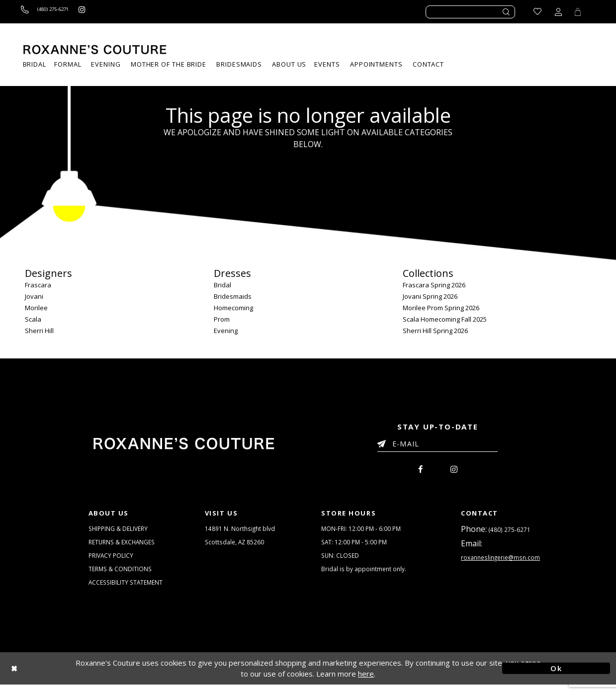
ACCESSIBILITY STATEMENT (128, 591)
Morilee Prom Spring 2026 (441, 308)
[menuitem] (327, 64)
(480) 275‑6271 (510, 532)
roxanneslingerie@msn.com (503, 562)
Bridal (222, 285)
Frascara (38, 285)
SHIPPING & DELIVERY (120, 531)
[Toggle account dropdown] (555, 12)
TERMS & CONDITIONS (121, 576)
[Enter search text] (470, 12)
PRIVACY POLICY (112, 561)
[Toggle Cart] (576, 12)
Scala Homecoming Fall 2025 (445, 319)
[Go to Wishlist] (534, 12)
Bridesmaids (233, 296)
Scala (33, 319)
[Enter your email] (438, 445)
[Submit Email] (384, 442)
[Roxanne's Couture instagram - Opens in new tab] (99, 12)
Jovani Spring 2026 (430, 296)
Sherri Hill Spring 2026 (435, 331)
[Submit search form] (507, 12)
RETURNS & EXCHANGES (125, 546)
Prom (222, 319)
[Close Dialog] (60, 678)
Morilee (36, 308)
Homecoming (233, 308)
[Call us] (53, 12)
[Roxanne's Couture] (95, 49)
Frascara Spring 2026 (434, 285)
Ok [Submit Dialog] (556, 678)
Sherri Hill (39, 331)
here (366, 683)
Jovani (34, 296)
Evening (226, 331)
